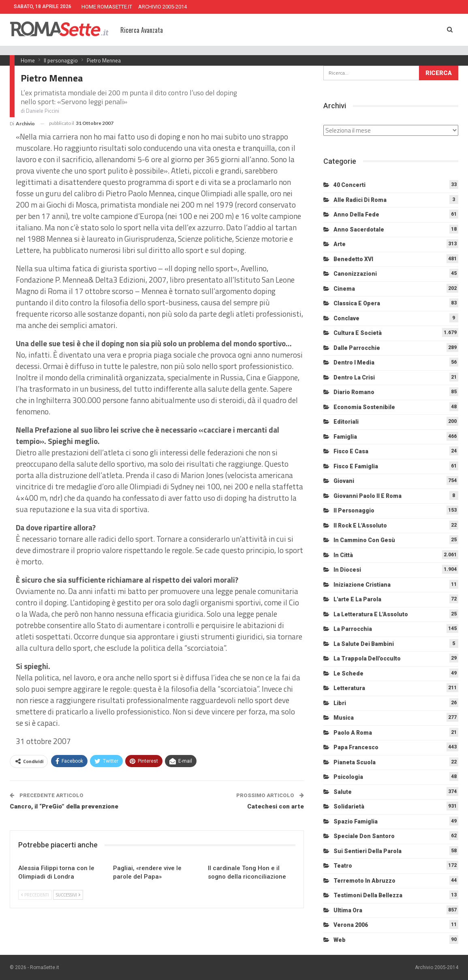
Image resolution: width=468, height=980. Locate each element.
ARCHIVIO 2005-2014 (162, 7)
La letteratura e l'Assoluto (371, 614)
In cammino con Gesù (364, 540)
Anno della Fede (356, 214)
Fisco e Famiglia (356, 466)
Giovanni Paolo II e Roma (368, 496)
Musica (344, 718)
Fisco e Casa (351, 451)
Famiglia (345, 437)
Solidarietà (349, 806)
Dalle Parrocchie (357, 348)
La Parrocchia (353, 629)
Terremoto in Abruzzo (364, 881)
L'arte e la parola (357, 599)
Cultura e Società (358, 333)
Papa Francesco (356, 747)
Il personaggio (354, 510)
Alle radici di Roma (360, 200)
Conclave (346, 318)
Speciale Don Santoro (364, 836)
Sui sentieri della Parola (368, 851)
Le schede (348, 673)
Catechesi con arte (276, 806)
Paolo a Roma (353, 733)
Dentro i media (354, 362)
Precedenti (35, 895)
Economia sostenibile (364, 407)
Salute (343, 792)
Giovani (344, 481)
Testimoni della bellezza (368, 895)
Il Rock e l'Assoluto (360, 525)
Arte (340, 244)
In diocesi (347, 570)
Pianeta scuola (355, 762)
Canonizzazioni (355, 274)
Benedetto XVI (353, 259)
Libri (340, 703)
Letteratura (349, 688)
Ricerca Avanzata (142, 30)
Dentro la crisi (354, 377)
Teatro (343, 866)
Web (340, 940)
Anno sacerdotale (359, 229)
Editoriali (346, 422)
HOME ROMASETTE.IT (107, 7)
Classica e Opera (357, 303)
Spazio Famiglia (356, 821)
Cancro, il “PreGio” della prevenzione (64, 806)
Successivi (68, 895)
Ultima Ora (348, 910)
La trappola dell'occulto (367, 658)
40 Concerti (349, 185)
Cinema (344, 289)
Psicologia (348, 777)
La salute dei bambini (364, 644)
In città (343, 555)
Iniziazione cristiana (362, 585)
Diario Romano (354, 392)
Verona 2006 (351, 925)
